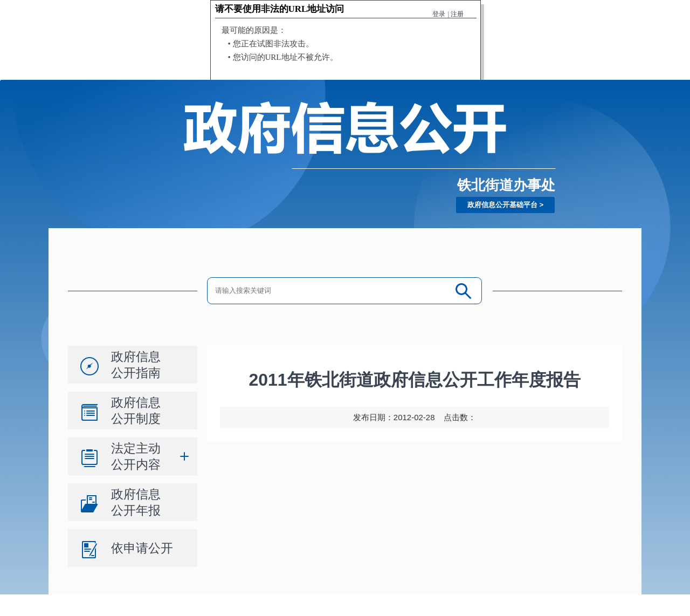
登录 (439, 14)
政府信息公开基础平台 (502, 205)
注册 (457, 14)
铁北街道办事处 (506, 185)
